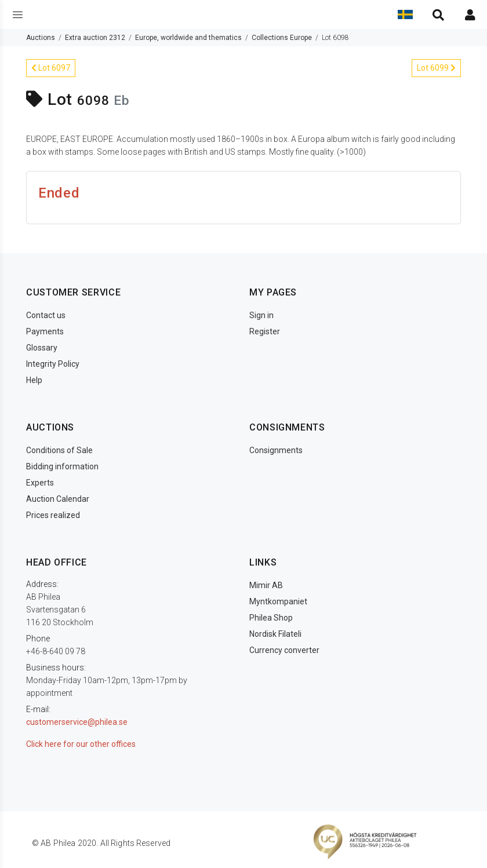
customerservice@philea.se (77, 722)
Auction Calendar (58, 499)
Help (34, 380)
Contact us (46, 315)
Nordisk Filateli (275, 634)
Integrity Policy (53, 364)
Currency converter (284, 650)
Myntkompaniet (278, 601)
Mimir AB (266, 585)
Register (265, 331)
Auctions (41, 38)
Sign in (261, 315)
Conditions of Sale (59, 450)
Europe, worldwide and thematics (188, 38)
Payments (45, 331)
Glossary (42, 348)
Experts (40, 483)
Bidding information (62, 466)
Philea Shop (271, 618)
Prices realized (53, 515)
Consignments (276, 450)
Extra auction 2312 (95, 38)
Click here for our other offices (81, 744)
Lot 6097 (51, 68)
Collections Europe (282, 38)
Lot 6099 (436, 68)
